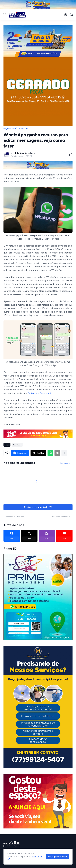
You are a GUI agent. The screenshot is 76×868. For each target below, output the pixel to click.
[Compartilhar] (70, 154)
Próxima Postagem (61, 517)
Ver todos (65, 463)
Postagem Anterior (15, 517)
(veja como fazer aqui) (39, 393)
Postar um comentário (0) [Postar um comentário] (38, 507)
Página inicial (10, 128)
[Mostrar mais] (64, 453)
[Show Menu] (5, 15)
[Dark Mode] (66, 15)
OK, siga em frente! (57, 857)
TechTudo (23, 128)
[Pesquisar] (71, 15)
